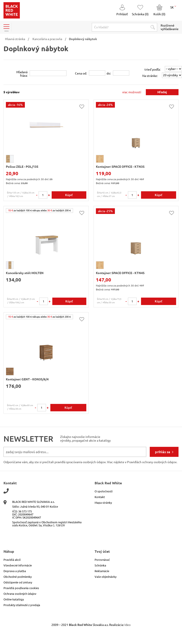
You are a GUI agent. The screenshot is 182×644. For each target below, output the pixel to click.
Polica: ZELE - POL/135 (22, 167)
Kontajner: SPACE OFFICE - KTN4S (120, 273)
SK (173, 7)
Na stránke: (150, 76)
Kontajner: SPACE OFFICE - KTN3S (120, 167)
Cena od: (81, 73)
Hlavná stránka (15, 39)
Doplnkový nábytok (83, 39)
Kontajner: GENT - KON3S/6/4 (27, 379)
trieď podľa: (152, 69)
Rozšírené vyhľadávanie (170, 27)
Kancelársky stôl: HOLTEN (25, 273)
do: (109, 73)
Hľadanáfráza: (22, 74)
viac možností (132, 92)
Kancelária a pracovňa (47, 39)
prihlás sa (163, 452)
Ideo (128, 625)
